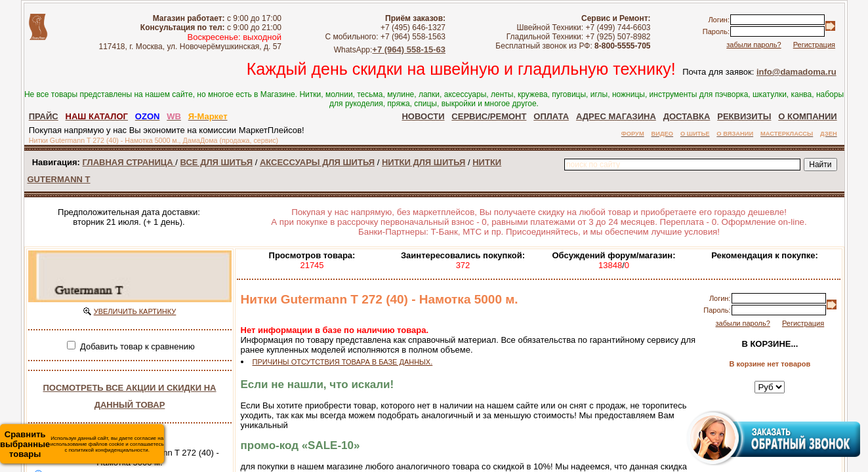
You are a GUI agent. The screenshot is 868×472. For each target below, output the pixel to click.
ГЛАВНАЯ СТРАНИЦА (129, 162)
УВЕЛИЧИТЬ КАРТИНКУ (135, 311)
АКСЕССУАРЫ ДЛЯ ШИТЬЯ (317, 162)
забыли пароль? (754, 45)
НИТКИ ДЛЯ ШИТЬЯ (424, 162)
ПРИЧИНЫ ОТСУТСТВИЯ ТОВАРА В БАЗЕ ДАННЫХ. (343, 362)
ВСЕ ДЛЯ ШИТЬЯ (217, 162)
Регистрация (814, 45)
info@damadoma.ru (796, 72)
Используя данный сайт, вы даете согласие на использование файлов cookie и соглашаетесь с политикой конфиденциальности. (82, 444)
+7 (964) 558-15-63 (409, 49)
